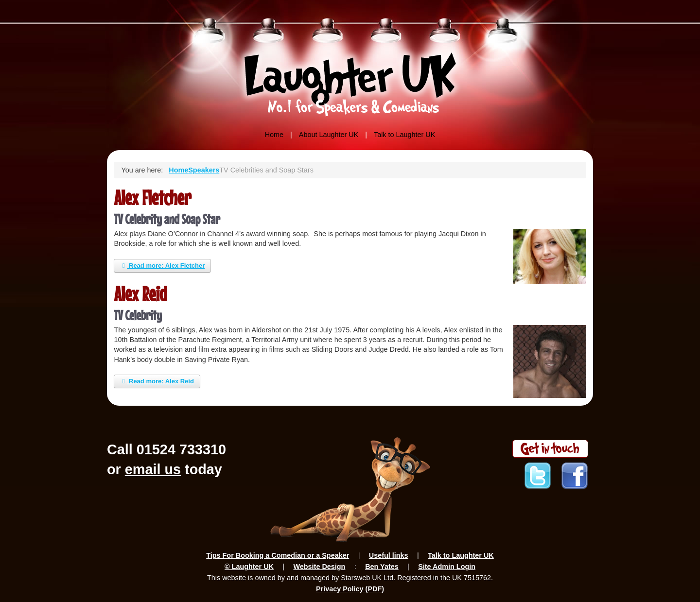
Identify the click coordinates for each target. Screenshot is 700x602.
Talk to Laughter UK (404, 135)
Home (274, 135)
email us (153, 469)
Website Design (319, 567)
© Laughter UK (249, 567)
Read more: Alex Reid (157, 381)
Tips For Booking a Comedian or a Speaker (278, 555)
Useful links (389, 555)
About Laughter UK (329, 135)
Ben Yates (382, 567)
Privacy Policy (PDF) (350, 589)
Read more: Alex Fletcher (162, 266)
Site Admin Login (447, 567)
